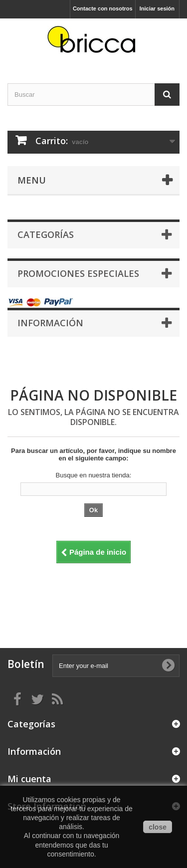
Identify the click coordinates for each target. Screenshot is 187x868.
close (158, 827)
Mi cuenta (29, 779)
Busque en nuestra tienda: (94, 475)
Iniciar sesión (157, 8)
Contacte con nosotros (103, 8)
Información (50, 323)
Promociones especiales (78, 273)
